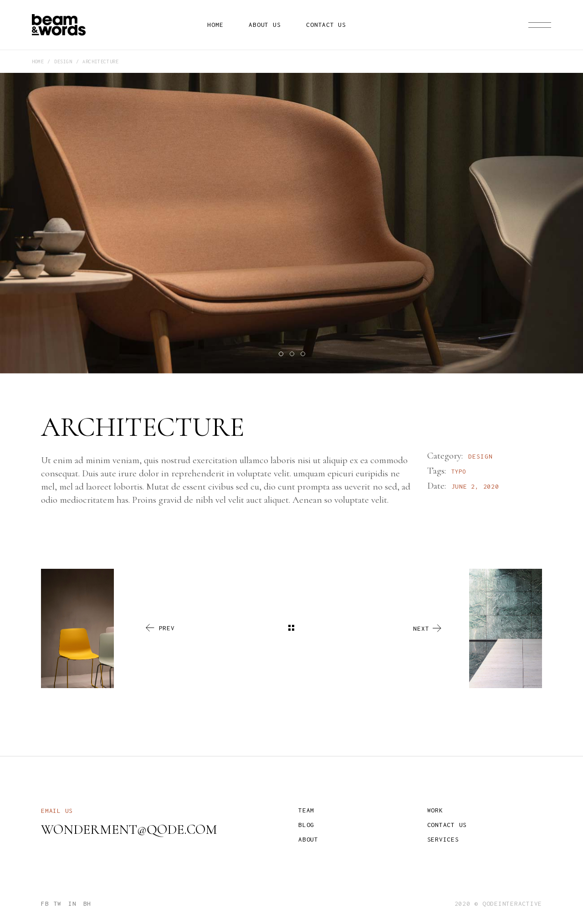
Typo (459, 472)
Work (435, 810)
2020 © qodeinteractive (499, 904)
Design (481, 456)
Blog (306, 825)
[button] (281, 353)
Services (443, 839)
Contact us (447, 825)
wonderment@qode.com (129, 830)
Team (306, 810)
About (308, 839)
